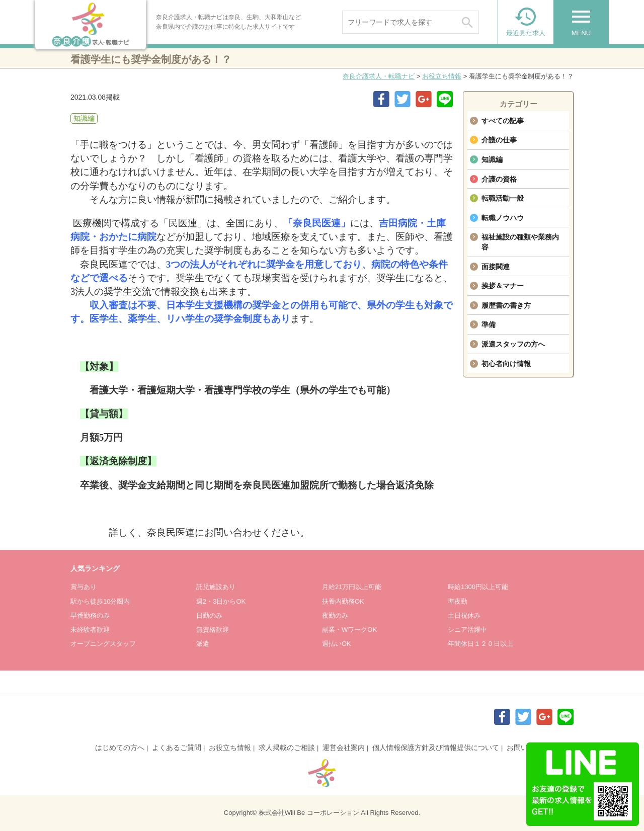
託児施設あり (216, 587)
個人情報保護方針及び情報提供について (436, 747)
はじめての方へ (120, 747)
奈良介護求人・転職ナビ (379, 76)
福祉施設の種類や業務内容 (520, 242)
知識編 (492, 159)
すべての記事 (503, 121)
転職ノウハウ (503, 218)
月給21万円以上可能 (352, 587)
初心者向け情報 (506, 364)
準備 (489, 324)
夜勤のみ (335, 615)
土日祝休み (464, 615)
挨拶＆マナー (503, 286)
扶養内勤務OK (343, 601)
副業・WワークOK (349, 630)
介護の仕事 (499, 140)
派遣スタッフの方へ (513, 344)
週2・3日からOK (221, 601)
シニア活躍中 (467, 630)
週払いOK (337, 644)
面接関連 (496, 267)
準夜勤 (458, 601)
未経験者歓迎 (90, 630)
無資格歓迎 (213, 630)
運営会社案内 (344, 747)
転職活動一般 (503, 198)
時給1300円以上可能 (478, 587)
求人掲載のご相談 (287, 747)
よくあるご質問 (177, 747)
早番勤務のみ (90, 615)
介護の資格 (499, 179)
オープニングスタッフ (103, 644)
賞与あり (84, 587)
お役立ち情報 (442, 76)
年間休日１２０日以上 (480, 644)
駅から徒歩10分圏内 (100, 601)
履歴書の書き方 (506, 305)
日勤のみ (209, 615)
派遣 (203, 644)
